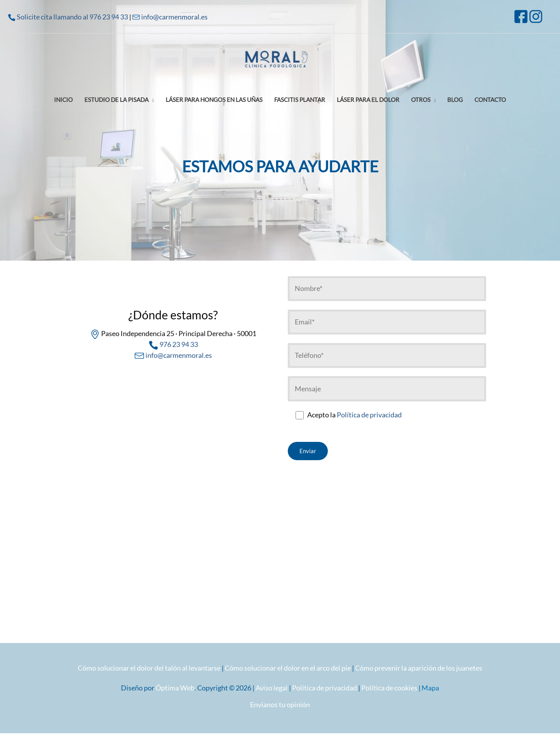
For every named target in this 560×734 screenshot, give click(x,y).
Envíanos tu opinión (280, 705)
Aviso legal (272, 688)
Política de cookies (389, 688)
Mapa (430, 688)
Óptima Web (175, 688)
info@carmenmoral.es (174, 17)
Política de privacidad (369, 415)
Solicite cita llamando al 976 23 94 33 (72, 17)
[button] (119, 101)
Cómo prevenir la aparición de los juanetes (419, 668)
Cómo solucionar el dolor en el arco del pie (288, 668)
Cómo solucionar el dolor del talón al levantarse (149, 668)
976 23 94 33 (179, 344)
